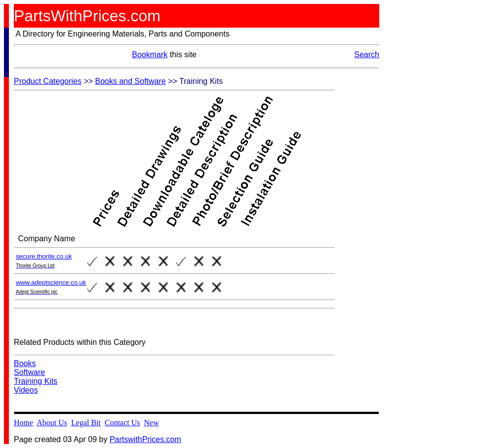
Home (23, 423)
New (152, 423)
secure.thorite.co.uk (44, 256)
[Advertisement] (374, 225)
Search (367, 55)
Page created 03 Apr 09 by (62, 439)
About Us (52, 423)
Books (25, 363)
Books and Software (131, 81)
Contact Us (122, 423)
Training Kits (36, 381)
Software (29, 372)
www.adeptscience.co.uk (51, 282)
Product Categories (48, 81)
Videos (26, 390)
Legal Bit (86, 423)
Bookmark (150, 55)
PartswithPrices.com (145, 439)
